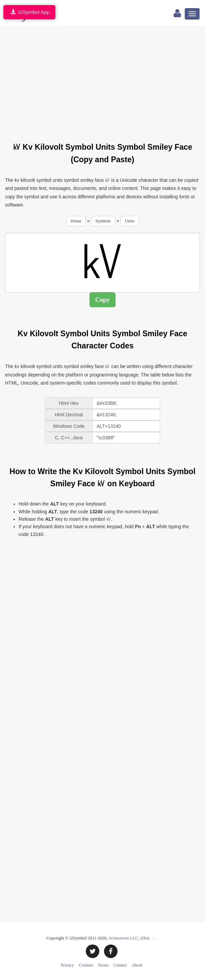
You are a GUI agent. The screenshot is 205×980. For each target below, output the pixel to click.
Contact (120, 965)
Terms (103, 965)
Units (130, 221)
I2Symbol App (29, 12)
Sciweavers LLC (123, 938)
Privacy (68, 965)
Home (76, 221)
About (137, 965)
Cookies (86, 965)
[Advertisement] (105, 80)
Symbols (103, 221)
